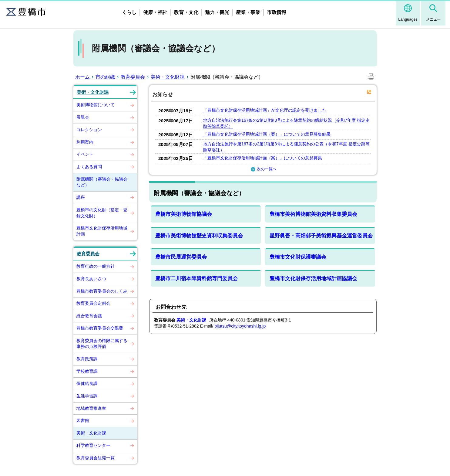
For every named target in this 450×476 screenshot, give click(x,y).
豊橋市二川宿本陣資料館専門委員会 (196, 279)
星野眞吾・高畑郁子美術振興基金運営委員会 (321, 236)
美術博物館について (96, 105)
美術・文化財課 (168, 77)
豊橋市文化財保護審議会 (298, 257)
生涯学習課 (87, 396)
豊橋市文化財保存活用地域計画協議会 (313, 279)
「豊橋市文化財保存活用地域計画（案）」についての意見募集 (263, 158)
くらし (129, 12)
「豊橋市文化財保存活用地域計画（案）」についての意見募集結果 (267, 134)
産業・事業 (248, 12)
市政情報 (277, 12)
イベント (85, 154)
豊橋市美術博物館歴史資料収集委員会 (199, 236)
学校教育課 (87, 371)
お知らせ (163, 95)
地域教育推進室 (91, 408)
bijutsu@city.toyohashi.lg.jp (240, 326)
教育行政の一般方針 (96, 266)
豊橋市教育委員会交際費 (100, 328)
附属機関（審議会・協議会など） (102, 182)
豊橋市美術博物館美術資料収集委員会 (313, 214)
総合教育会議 (89, 316)
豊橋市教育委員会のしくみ (102, 291)
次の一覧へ (263, 169)
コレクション (89, 130)
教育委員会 (133, 77)
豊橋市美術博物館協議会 (184, 214)
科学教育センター (93, 445)
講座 (81, 197)
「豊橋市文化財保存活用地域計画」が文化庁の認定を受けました (265, 110)
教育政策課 (87, 359)
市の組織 (105, 77)
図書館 (83, 420)
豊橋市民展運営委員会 (181, 257)
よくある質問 (89, 167)
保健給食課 (87, 383)
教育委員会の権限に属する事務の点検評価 (102, 344)
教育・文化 (186, 12)
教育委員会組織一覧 (96, 458)
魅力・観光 (217, 12)
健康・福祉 (155, 12)
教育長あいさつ (91, 279)
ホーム (82, 77)
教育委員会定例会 (93, 303)
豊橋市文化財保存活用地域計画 (102, 231)
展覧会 (83, 117)
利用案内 (85, 142)
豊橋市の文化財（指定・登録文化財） (102, 213)
